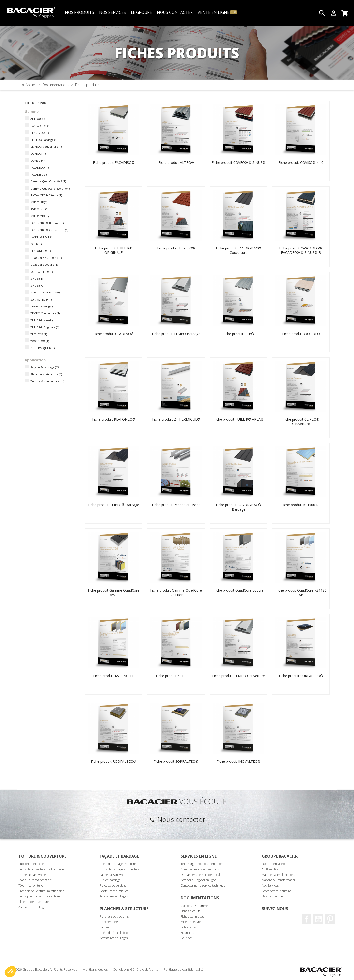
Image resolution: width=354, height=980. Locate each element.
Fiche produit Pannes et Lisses (176, 505)
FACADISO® (40, 174)
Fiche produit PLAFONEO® (114, 419)
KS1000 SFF (39, 209)
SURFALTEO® (41, 300)
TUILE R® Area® (43, 320)
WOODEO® (40, 341)
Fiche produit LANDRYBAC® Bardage (238, 507)
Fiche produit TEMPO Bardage (176, 334)
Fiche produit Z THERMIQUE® (176, 419)
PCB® (36, 244)
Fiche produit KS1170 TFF (114, 676)
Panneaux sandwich (112, 875)
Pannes (104, 927)
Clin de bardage (110, 880)
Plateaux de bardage (113, 885)
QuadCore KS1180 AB (46, 258)
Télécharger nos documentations (202, 864)
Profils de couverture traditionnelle (41, 869)
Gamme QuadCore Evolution (51, 188)
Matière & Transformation (279, 880)
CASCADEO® (40, 126)
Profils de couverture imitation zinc (41, 891)
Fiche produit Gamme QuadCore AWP (114, 592)
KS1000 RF (39, 202)
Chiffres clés (270, 869)
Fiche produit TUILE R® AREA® (239, 419)
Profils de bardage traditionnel (119, 864)
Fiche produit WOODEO (301, 334)
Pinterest (330, 919)
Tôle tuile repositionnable (35, 880)
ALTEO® (38, 119)
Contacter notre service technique (203, 885)
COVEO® (38, 154)
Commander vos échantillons (200, 869)
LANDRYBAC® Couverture (49, 230)
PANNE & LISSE (42, 237)
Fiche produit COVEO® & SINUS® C (239, 165)
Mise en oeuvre (191, 922)
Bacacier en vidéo (273, 864)
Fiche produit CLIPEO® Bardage (114, 505)
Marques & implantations (278, 875)
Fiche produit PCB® (238, 334)
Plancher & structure (46, 374)
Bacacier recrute (273, 896)
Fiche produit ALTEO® (176, 163)
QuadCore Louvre (44, 265)
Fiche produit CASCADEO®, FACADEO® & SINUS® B (301, 250)
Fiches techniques (192, 916)
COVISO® (38, 161)
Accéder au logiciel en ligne (198, 880)
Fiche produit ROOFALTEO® (114, 761)
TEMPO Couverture (45, 313)
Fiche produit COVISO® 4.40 (301, 163)
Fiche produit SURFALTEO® (301, 676)
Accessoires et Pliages (32, 907)
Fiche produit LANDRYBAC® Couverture (238, 250)
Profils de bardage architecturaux (121, 869)
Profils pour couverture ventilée (39, 896)
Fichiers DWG (190, 927)
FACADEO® (40, 168)
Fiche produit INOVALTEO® (239, 761)
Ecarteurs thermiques (114, 891)
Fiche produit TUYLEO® (176, 248)
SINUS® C (38, 285)
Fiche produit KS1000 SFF (176, 676)
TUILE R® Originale (45, 327)
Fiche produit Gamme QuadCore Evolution (176, 592)
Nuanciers (187, 933)
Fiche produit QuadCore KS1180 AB (301, 592)
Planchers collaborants (114, 916)
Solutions (187, 938)
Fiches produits (191, 911)
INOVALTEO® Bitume (46, 195)
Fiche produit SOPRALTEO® (176, 761)
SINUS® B (38, 279)
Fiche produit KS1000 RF (301, 505)
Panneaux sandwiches (33, 875)
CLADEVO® (40, 133)
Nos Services (270, 885)
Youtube (318, 919)
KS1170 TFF (40, 216)
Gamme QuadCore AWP (48, 181)
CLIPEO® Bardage (44, 140)
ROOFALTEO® (42, 272)
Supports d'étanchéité (33, 864)
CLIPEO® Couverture (46, 147)
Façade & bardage (45, 367)
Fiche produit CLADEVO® (114, 334)
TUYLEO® (39, 334)
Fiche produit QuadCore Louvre (239, 590)
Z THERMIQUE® (43, 348)
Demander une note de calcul (200, 875)
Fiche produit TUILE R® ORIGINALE (114, 250)
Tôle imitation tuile (31, 885)
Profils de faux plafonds (114, 933)
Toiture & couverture (47, 381)
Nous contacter (177, 819)
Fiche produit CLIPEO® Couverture (301, 421)
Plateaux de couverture (34, 902)
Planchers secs (109, 922)
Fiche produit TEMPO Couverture (238, 676)
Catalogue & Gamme (194, 906)
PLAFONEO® (41, 251)
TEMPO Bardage (43, 306)
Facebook (307, 919)
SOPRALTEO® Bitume (46, 292)
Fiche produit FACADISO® (114, 163)
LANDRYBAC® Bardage (47, 223)
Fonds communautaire (276, 891)
